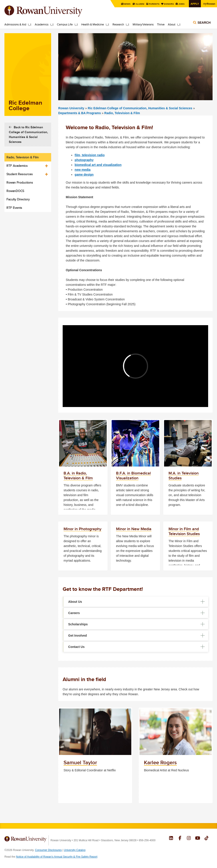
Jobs (182, 4)
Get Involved (77, 636)
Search (204, 23)
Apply (195, 4)
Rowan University (50, 11)
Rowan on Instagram (189, 839)
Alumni (140, 4)
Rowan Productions (20, 182)
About (172, 24)
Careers (74, 613)
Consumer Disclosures (48, 850)
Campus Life (65, 24)
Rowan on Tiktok (206, 839)
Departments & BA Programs (79, 113)
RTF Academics (17, 166)
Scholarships (78, 624)
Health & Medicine (93, 24)
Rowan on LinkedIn (171, 839)
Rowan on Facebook (180, 839)
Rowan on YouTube (198, 839)
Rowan (209, 4)
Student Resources (20, 174)
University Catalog (75, 850)
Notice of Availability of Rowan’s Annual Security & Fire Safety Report (57, 857)
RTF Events (14, 208)
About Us (75, 602)
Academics (42, 24)
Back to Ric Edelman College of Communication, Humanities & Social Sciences (28, 134)
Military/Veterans (143, 24)
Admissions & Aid (15, 24)
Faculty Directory (18, 199)
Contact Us (76, 647)
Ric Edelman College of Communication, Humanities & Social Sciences (140, 108)
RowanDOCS (15, 191)
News (128, 4)
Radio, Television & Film (122, 113)
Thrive (161, 24)
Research (118, 24)
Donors (169, 4)
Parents (154, 4)
